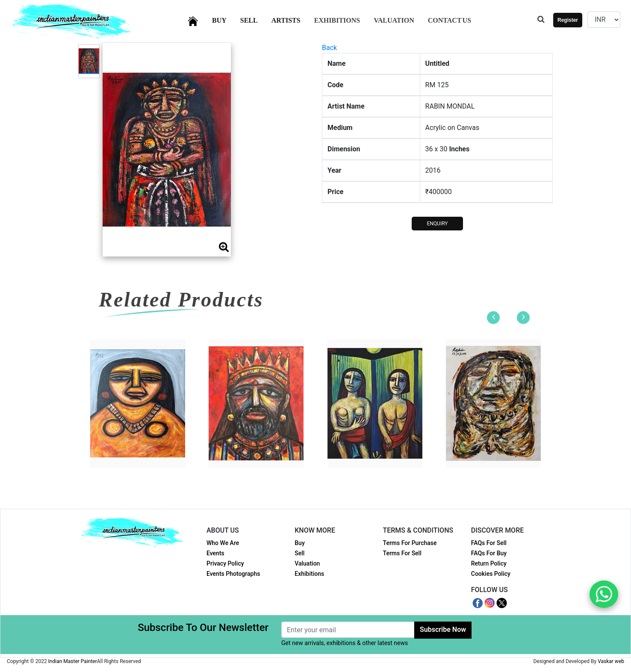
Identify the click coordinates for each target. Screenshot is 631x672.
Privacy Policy (225, 563)
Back (329, 48)
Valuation (394, 20)
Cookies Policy (491, 574)
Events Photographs (233, 574)
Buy (224, 19)
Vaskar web (611, 661)
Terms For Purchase (410, 543)
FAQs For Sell (489, 543)
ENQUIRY (437, 224)
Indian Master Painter (73, 661)
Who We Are (223, 543)
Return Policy (489, 563)
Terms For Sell (402, 553)
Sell (254, 19)
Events (215, 553)
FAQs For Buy (489, 553)
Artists (291, 19)
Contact (450, 20)
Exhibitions (337, 20)
